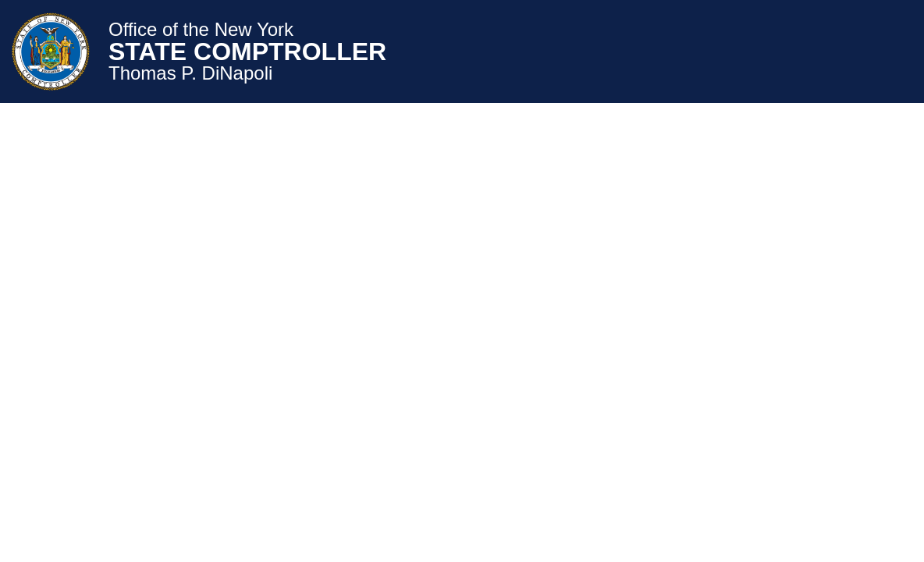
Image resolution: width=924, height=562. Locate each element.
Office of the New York (201, 30)
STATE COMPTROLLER (247, 52)
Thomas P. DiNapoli (190, 73)
